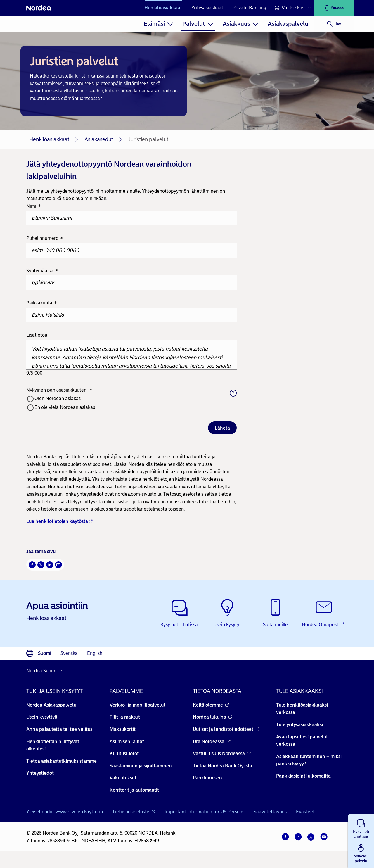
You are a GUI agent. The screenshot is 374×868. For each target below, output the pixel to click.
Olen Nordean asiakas (58, 398)
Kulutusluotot (124, 754)
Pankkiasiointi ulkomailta (303, 776)
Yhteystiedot (40, 773)
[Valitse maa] (46, 671)
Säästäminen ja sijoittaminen (141, 766)
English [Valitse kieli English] (95, 653)
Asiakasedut (99, 139)
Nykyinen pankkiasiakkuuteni (59, 390)
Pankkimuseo (207, 778)
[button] (361, 828)
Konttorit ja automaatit (134, 790)
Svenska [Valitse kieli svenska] (69, 653)
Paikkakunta (42, 303)
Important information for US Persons (204, 812)
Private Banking (249, 8)
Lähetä (222, 428)
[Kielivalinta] (292, 8)
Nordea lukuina (213, 717)
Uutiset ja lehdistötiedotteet (226, 729)
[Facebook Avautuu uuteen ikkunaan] (32, 565)
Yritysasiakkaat (207, 8)
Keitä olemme (211, 705)
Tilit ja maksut (125, 717)
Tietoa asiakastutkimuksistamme (62, 761)
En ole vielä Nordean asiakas (65, 407)
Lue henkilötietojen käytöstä (59, 521)
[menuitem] (159, 24)
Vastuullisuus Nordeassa (222, 754)
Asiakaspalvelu (288, 24)
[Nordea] (39, 8)
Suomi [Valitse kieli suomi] (45, 653)
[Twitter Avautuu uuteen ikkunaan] (41, 565)
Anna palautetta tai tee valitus (59, 729)
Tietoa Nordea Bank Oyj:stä (223, 766)
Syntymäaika (42, 271)
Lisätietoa (37, 335)
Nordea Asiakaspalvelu (51, 705)
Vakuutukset (123, 778)
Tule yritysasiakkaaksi (299, 725)
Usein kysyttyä (42, 717)
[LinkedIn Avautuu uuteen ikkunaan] (50, 565)
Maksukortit (123, 729)
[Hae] (334, 24)
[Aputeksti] (233, 393)
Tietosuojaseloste (134, 812)
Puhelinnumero (45, 239)
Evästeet (305, 812)
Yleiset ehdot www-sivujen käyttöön (65, 812)
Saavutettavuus (270, 812)
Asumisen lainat (127, 742)
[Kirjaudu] (334, 8)
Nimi (34, 206)
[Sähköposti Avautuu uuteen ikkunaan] (58, 565)
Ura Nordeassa (212, 742)
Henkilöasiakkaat (163, 8)
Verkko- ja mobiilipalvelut (137, 705)
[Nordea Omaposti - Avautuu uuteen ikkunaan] (324, 614)
